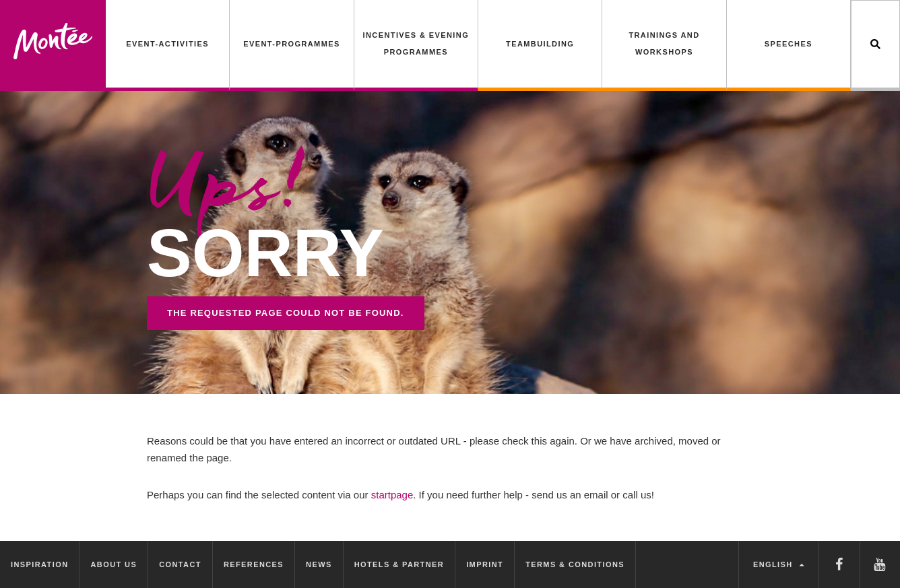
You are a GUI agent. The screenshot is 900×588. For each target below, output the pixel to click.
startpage (392, 495)
